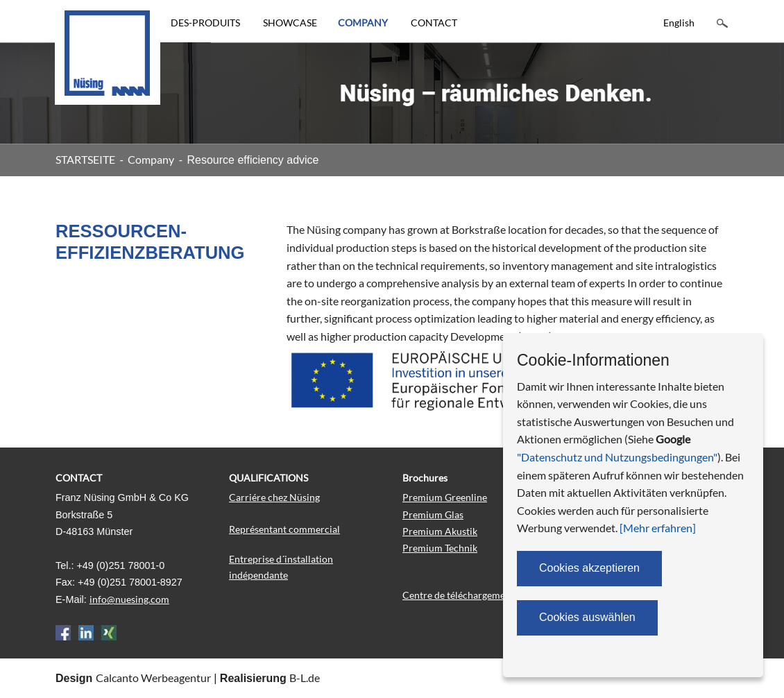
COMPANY (363, 23)
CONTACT (434, 23)
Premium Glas (433, 514)
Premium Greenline (445, 497)
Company (151, 159)
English (679, 23)
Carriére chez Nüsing (274, 497)
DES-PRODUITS (205, 23)
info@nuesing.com (129, 599)
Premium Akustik (440, 531)
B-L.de (305, 678)
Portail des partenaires (625, 591)
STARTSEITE (85, 159)
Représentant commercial (284, 529)
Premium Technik (440, 548)
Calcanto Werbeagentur (153, 678)
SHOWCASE (290, 23)
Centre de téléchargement (458, 595)
